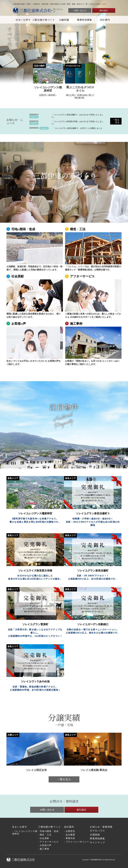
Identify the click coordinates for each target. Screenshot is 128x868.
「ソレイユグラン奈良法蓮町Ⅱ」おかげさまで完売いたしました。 (78, 116)
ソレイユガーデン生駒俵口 (93, 624)
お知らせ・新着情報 (101, 827)
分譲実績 (64, 20)
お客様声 (19, 324)
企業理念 (70, 831)
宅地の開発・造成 (49, 831)
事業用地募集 (84, 20)
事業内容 (70, 838)
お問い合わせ (80, 10)
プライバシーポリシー (77, 842)
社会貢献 (18, 276)
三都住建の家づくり (43, 20)
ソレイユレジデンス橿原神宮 (25, 833)
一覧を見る (116, 121)
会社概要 (70, 835)
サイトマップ (58, 11)
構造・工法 (78, 229)
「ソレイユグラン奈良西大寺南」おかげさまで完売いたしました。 (78, 123)
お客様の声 (46, 845)
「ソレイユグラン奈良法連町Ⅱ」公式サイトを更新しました (77, 128)
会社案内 (105, 20)
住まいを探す (23, 20)
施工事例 (76, 324)
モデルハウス (97, 831)
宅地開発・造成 (23, 229)
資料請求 (104, 10)
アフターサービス (82, 276)
